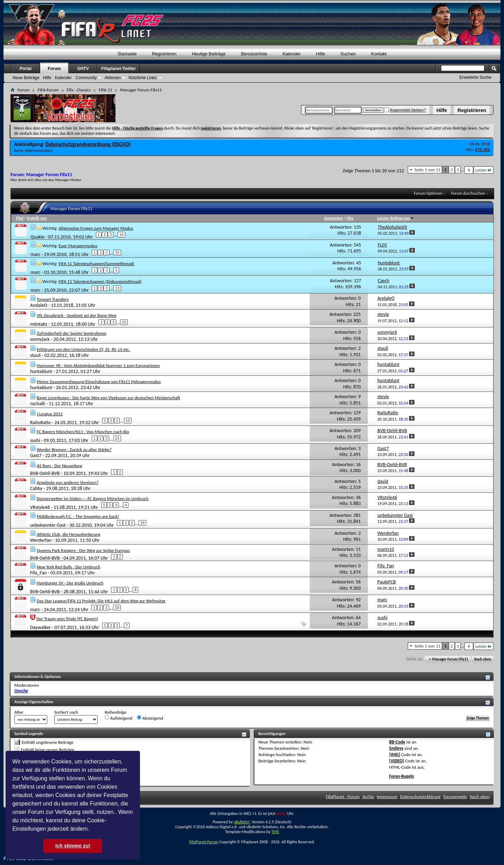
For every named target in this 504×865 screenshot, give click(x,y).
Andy (19, 150)
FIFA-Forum (48, 90)
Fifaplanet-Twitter (118, 69)
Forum (54, 69)
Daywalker (40, 627)
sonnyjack (40, 339)
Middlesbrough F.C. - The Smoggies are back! (78, 516)
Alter (19, 712)
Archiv (368, 797)
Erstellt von (37, 218)
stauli (35, 355)
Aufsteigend (118, 718)
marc (36, 254)
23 (124, 322)
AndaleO (39, 305)
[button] (92, 830)
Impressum (387, 797)
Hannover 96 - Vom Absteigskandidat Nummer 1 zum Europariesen (98, 365)
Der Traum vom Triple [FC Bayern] (67, 619)
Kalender (292, 54)
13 (117, 288)
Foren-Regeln (402, 776)
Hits (350, 218)
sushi (35, 440)
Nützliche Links (143, 78)
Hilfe (442, 110)
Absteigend (150, 718)
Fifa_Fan (38, 573)
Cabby (36, 488)
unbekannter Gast (48, 525)
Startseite (127, 54)
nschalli (37, 404)
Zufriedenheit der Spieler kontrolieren (72, 333)
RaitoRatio (40, 423)
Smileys (396, 748)
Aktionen (113, 78)
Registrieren (472, 110)
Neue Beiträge (26, 78)
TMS (275, 832)
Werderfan (41, 540)
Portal (26, 69)
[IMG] (395, 755)
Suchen (348, 54)
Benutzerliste (254, 54)
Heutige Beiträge (209, 54)
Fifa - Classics (79, 90)
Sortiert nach (66, 712)
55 (117, 252)
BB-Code (397, 742)
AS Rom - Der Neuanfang (59, 466)
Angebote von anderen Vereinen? (68, 482)
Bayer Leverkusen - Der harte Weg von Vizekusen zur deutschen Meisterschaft (108, 398)
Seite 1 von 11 (427, 170)
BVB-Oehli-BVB (45, 473)
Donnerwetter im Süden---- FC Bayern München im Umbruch (93, 499)
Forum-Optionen (428, 193)
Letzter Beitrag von (396, 218)
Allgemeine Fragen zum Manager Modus (96, 228)
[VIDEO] (397, 761)
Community (86, 78)
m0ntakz (39, 324)
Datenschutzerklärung (420, 797)
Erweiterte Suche (475, 77)
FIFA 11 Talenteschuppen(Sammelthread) (96, 264)
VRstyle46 (40, 507)
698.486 (482, 149)
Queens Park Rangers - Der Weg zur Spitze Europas (83, 550)
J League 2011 (50, 414)
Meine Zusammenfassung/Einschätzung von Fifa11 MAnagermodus (99, 382)
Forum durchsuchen (468, 193)
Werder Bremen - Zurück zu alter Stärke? (74, 449)
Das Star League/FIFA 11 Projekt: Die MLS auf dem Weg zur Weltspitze (101, 601)
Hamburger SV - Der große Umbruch (70, 583)
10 (117, 608)
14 (121, 235)
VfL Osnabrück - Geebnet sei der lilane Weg (77, 315)
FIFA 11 (105, 90)
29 (142, 523)
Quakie (37, 237)
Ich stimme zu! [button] (73, 846)
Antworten (334, 218)
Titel (20, 218)
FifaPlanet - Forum (343, 797)
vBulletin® (242, 822)
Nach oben (482, 659)
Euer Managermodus (78, 246)
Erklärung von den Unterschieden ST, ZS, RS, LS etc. (83, 349)
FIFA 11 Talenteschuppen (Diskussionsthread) (100, 281)
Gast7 (36, 455)
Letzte (484, 170)
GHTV (83, 69)
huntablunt (41, 371)
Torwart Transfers (53, 299)
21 (117, 438)
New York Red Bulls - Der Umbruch (69, 567)
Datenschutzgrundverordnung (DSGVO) (88, 144)
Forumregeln (455, 797)
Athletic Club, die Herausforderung (69, 534)
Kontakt (379, 54)
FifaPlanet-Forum (204, 842)
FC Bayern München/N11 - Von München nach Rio (83, 432)
